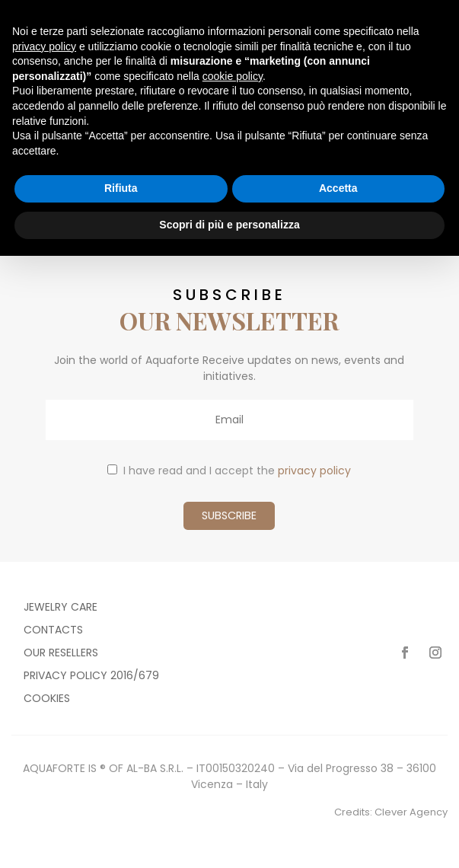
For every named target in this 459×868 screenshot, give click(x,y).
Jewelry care (61, 608)
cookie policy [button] (233, 76)
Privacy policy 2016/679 (91, 677)
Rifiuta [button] (121, 188)
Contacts (53, 631)
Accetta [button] (338, 188)
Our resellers (61, 654)
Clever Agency (411, 812)
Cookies (47, 699)
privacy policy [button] (44, 46)
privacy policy (314, 471)
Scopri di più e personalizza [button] (229, 225)
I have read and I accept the (229, 471)
